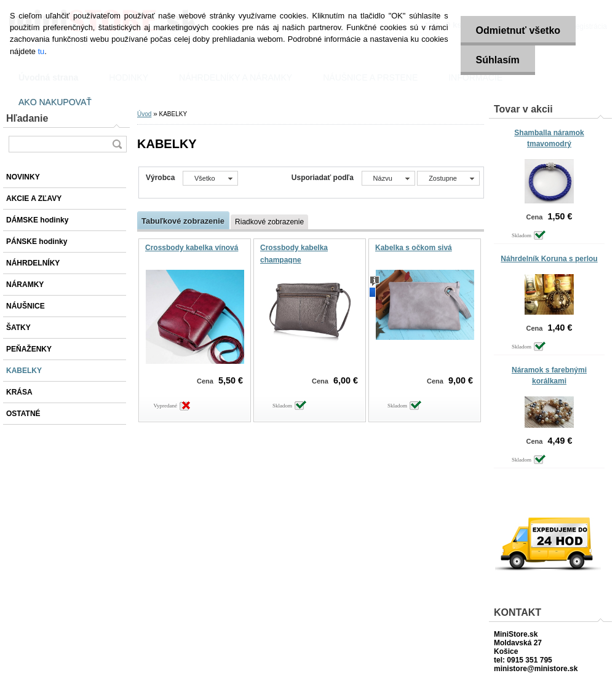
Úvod (144, 114)
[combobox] (388, 178)
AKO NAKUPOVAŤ (55, 102)
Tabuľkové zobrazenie (183, 221)
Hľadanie (27, 118)
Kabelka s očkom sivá (414, 248)
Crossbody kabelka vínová (192, 248)
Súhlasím (498, 60)
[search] (117, 144)
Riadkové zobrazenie (269, 222)
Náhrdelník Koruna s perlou (549, 259)
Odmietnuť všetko (518, 30)
